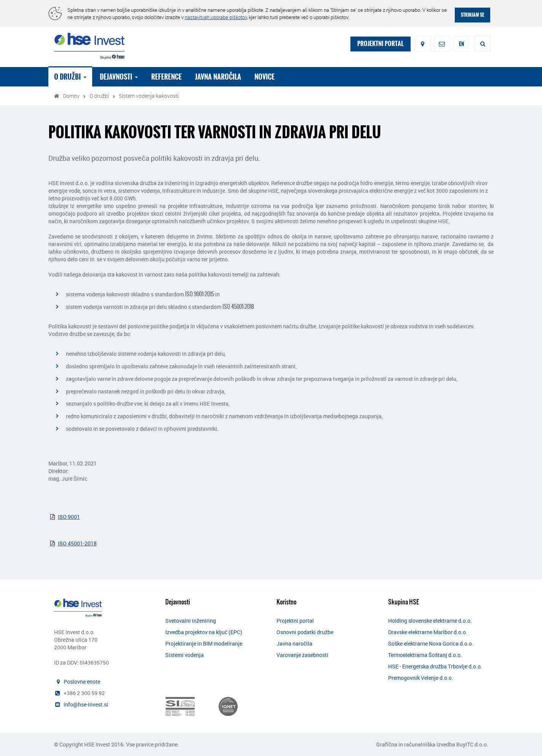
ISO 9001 (69, 517)
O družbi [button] (73, 77)
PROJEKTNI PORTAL (381, 44)
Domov (71, 96)
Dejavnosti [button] (122, 77)
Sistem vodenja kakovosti (149, 96)
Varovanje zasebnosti (302, 655)
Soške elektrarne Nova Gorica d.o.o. (431, 643)
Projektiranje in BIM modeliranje (204, 643)
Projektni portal (295, 621)
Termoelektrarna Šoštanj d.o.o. (425, 655)
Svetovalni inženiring (191, 621)
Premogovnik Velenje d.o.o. (421, 678)
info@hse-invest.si (86, 704)
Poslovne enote (82, 682)
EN (461, 44)
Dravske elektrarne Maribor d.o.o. (428, 632)
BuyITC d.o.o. (472, 744)
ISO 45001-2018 (77, 543)
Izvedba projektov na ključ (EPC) (204, 632)
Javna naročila (221, 77)
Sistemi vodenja (185, 655)
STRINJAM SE (472, 15)
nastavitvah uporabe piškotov (216, 17)
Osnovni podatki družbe (305, 632)
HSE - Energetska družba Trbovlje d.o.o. (435, 666)
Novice (267, 77)
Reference (169, 77)
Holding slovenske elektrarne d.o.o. (430, 621)
